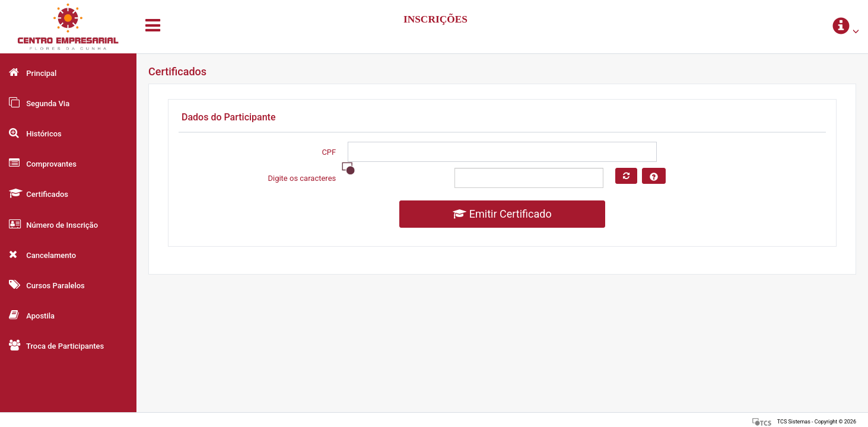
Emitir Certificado (502, 214)
